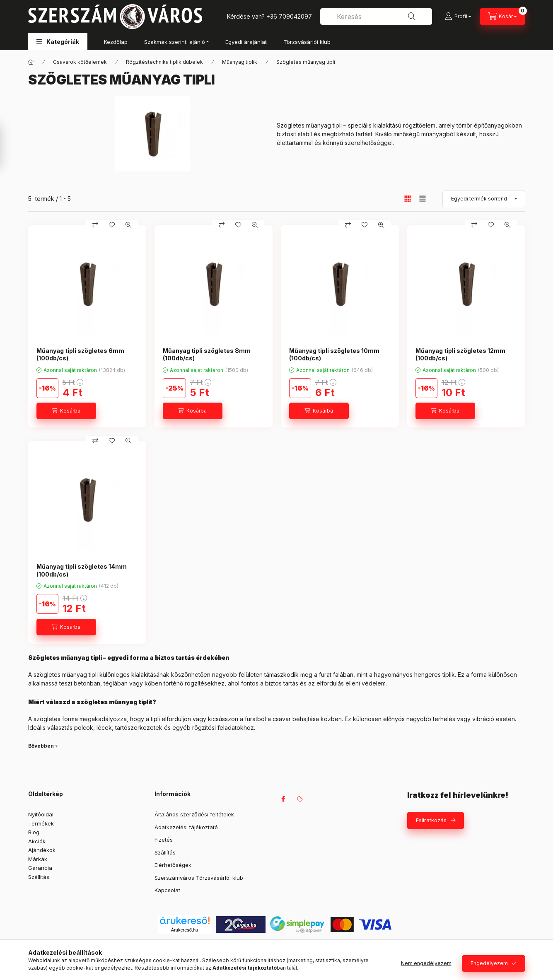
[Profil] (458, 17)
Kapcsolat (167, 890)
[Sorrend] (484, 199)
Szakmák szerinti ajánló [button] (175, 42)
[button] (58, 42)
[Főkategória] (31, 62)
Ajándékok (42, 850)
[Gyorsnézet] (128, 225)
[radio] (423, 199)
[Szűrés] (8, 146)
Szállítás (39, 877)
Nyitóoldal (41, 814)
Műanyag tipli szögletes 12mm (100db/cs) (460, 354)
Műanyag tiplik (240, 62)
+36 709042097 (289, 16)
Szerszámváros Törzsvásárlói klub (199, 878)
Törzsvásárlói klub (307, 42)
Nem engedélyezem (426, 963)
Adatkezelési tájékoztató (186, 827)
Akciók (37, 841)
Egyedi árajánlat (246, 42)
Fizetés (164, 840)
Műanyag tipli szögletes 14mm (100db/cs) (82, 570)
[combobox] (376, 17)
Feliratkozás (431, 820)
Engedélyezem (489, 963)
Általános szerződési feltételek (194, 814)
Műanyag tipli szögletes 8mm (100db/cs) (207, 354)
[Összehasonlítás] (95, 225)
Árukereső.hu (185, 930)
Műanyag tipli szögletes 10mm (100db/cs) (334, 354)
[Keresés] (412, 17)
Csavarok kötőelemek (80, 62)
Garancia (40, 868)
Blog (34, 832)
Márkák (38, 859)
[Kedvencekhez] (112, 225)
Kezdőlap (116, 42)
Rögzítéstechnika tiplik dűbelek (164, 62)
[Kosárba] (66, 411)
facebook (283, 799)
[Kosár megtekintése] (502, 17)
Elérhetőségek (173, 865)
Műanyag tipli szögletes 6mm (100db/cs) (80, 354)
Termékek (41, 823)
